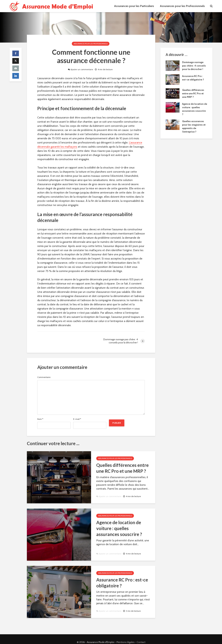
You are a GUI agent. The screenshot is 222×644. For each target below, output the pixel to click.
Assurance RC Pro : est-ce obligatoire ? (122, 583)
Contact (141, 636)
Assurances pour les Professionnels (182, 6)
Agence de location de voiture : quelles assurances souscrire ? (119, 528)
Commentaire (44, 377)
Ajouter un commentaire (82, 69)
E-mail (77, 419)
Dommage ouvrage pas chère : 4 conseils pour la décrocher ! (194, 66)
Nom (40, 419)
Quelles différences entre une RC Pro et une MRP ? (122, 468)
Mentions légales (125, 636)
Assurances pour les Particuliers (134, 6)
